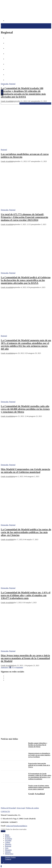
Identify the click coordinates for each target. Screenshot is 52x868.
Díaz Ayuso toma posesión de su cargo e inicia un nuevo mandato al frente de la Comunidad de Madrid (25, 658)
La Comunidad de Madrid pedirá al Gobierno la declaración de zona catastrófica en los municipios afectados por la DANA (26, 280)
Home (7, 835)
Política (8, 837)
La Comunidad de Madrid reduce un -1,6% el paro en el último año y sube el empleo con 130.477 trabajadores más (26, 595)
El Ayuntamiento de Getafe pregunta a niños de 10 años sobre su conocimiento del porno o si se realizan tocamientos (40, 776)
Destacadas (5, 84)
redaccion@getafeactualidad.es (17, 826)
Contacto (8, 859)
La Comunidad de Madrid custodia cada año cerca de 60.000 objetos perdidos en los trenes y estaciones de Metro (25, 409)
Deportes (8, 844)
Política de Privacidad (8, 808)
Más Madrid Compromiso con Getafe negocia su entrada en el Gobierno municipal (25, 471)
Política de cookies (32, 808)
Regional (12, 84)
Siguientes (20, 667)
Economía (8, 839)
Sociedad (8, 840)
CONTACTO (5, 812)
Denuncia (8, 850)
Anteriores (4, 667)
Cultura (8, 842)
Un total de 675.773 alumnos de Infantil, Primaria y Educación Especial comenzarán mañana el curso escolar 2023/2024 (24, 217)
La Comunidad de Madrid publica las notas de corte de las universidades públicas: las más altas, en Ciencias (26, 532)
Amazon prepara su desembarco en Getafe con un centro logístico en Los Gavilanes (39, 755)
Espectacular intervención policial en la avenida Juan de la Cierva (39, 765)
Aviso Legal (21, 808)
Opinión (8, 852)
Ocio (7, 848)
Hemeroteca (8, 85)
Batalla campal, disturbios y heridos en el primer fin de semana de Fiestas (38, 745)
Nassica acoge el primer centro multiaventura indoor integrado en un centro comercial (39, 787)
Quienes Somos (10, 857)
